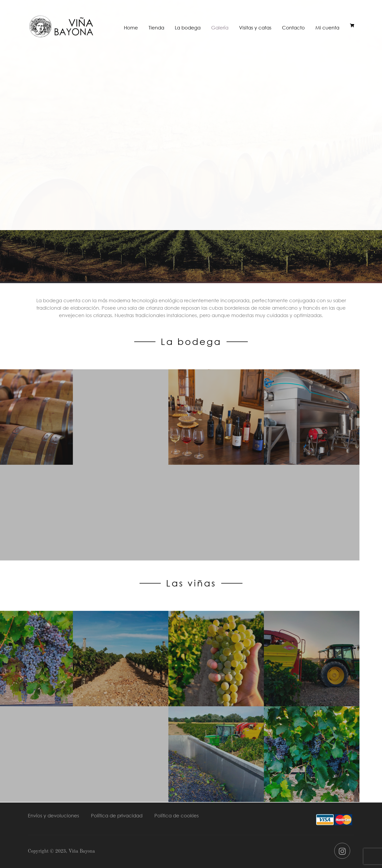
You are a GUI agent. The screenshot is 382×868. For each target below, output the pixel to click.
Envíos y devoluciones (53, 816)
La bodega (188, 28)
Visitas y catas (255, 28)
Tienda (156, 28)
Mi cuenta (327, 28)
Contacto (293, 28)
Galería (220, 28)
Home (131, 28)
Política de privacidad (117, 816)
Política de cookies (177, 816)
